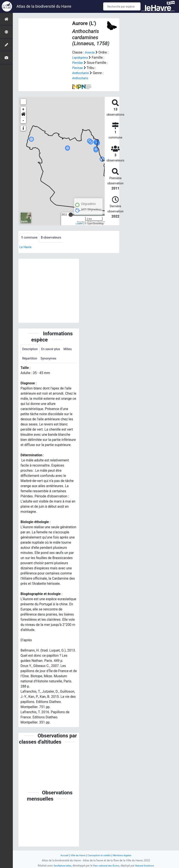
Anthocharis (81, 78)
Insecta (90, 52)
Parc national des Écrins (106, 866)
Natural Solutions (147, 866)
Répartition (43, 360)
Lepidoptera (81, 57)
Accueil (61, 855)
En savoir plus (54, 350)
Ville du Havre (76, 855)
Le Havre (26, 247)
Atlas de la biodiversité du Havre (44, 6)
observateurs (54, 238)
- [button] (23, 121)
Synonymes (64, 360)
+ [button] (23, 109)
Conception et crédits (99, 855)
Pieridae (78, 63)
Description (31, 350)
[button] (23, 115)
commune (30, 238)
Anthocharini (82, 73)
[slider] (71, 215)
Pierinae (78, 68)
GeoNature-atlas (60, 866)
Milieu (27, 360)
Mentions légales (125, 855)
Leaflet (79, 224)
